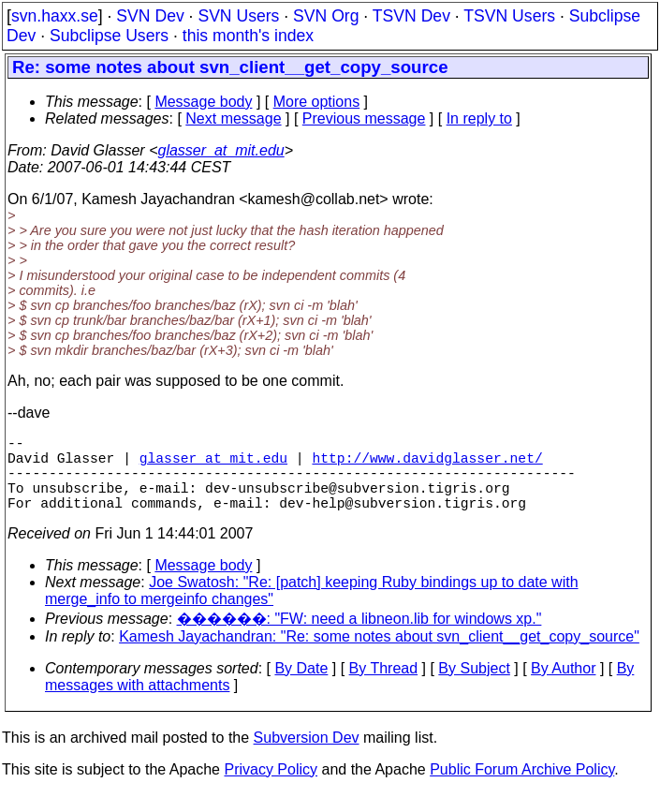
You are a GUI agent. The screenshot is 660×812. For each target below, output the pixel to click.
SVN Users (238, 16)
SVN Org (326, 16)
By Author (563, 687)
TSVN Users (509, 16)
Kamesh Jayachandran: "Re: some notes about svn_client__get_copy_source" (379, 655)
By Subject (474, 687)
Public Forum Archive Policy (522, 788)
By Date (301, 687)
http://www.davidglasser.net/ (427, 465)
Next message (233, 118)
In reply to (479, 118)
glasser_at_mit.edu (220, 150)
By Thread (384, 687)
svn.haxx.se (55, 16)
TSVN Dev (411, 16)
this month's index (248, 36)
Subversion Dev (307, 756)
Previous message (364, 118)
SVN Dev (150, 16)
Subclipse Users (109, 36)
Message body (203, 102)
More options (317, 102)
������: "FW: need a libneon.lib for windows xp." (359, 637)
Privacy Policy (271, 788)
